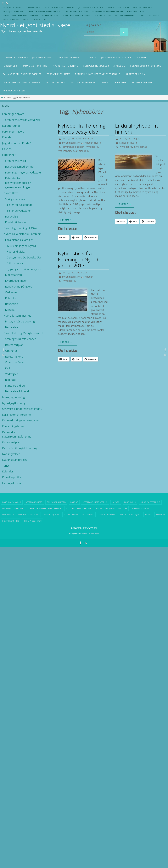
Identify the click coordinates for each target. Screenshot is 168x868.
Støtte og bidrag (15, 386)
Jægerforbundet (33, 8)
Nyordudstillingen (16, 281)
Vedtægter (11, 292)
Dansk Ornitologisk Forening (77, 15)
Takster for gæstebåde (19, 205)
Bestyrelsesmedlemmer (20, 167)
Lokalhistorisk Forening (76, 11)
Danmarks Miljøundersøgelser (108, 11)
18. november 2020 (82, 139)
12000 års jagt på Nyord (21, 246)
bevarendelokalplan (74, 147)
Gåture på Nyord (17, 263)
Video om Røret (15, 362)
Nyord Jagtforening (13, 11)
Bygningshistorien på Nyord (24, 269)
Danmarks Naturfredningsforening (21, 15)
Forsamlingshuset (136, 11)
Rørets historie (14, 357)
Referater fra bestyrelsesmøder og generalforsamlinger (18, 183)
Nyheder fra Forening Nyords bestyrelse (82, 129)
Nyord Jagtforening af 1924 (20, 228)
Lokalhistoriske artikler (19, 240)
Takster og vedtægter (18, 211)
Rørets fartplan (14, 345)
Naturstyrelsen (103, 15)
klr (64, 139)
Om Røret (11, 351)
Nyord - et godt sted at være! (36, 25)
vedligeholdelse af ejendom (74, 151)
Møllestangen (13, 275)
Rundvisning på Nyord (19, 286)
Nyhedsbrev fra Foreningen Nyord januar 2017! (78, 259)
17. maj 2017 (136, 139)
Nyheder (88, 143)
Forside (71, 8)
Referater (11, 298)
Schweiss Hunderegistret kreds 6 (43, 11)
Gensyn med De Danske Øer (24, 257)
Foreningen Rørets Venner (20, 339)
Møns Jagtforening (143, 8)
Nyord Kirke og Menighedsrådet (23, 333)
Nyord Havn (11, 193)
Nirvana (83, 534)
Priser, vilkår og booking (20, 321)
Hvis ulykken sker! (32, 19)
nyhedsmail (141, 147)
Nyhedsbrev (92, 147)
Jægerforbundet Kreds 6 (91, 8)
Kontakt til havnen (16, 222)
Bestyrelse (12, 216)
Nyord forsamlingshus (17, 316)
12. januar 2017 (80, 273)
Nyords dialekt (16, 252)
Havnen (110, 8)
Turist (142, 15)
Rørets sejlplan (50, 15)
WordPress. (94, 534)
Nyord (98, 143)
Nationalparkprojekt (125, 15)
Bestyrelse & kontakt (18, 391)
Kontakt (10, 310)
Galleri (9, 368)
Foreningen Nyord (12, 8)
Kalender (154, 15)
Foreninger (124, 8)
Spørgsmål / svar (16, 199)
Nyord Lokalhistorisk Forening (22, 234)
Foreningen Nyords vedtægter (22, 120)
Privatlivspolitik (11, 19)
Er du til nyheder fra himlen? (137, 129)
